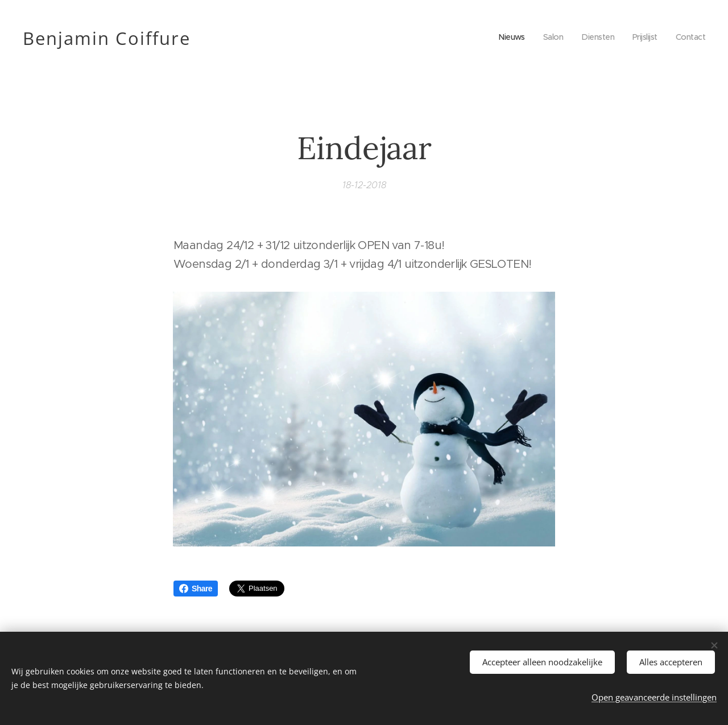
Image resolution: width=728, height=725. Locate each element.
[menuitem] (505, 37)
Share (196, 589)
